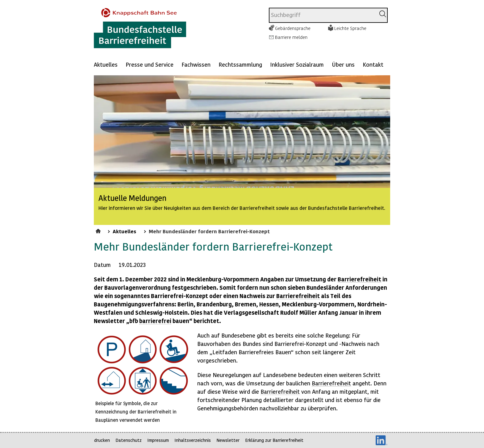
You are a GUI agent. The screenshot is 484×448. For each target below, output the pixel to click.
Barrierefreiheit (359, 279)
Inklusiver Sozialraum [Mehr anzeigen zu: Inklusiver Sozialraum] (297, 64)
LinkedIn (382, 440)
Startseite (99, 230)
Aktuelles (106, 64)
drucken (102, 440)
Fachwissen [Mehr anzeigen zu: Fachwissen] (196, 64)
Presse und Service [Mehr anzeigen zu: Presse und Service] (150, 64)
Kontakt (373, 64)
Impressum (158, 440)
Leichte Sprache (350, 28)
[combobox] (322, 15)
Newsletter (228, 440)
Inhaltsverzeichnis (193, 440)
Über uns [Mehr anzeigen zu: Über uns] (343, 64)
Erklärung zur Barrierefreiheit (274, 440)
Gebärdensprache (293, 28)
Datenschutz (129, 440)
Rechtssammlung (240, 64)
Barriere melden (291, 37)
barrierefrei (155, 321)
